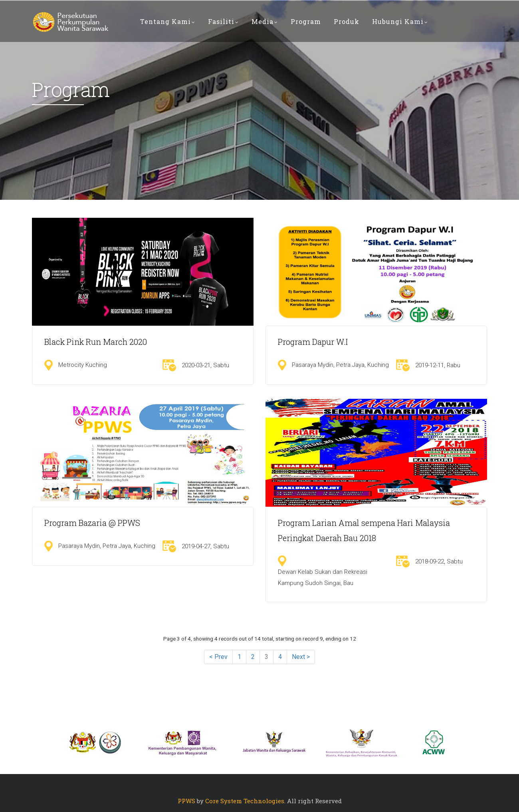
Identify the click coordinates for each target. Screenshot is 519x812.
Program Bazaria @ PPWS (92, 523)
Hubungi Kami (400, 21)
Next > (301, 657)
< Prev (218, 657)
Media (265, 21)
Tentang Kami (168, 21)
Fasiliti (223, 21)
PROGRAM (306, 21)
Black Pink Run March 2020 (96, 342)
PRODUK (347, 21)
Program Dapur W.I (313, 342)
